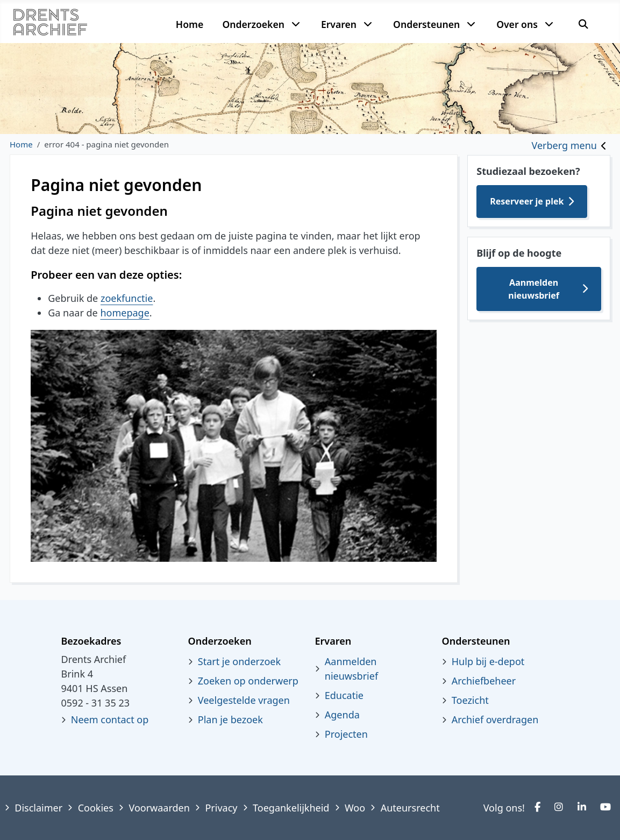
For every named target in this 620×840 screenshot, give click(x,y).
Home (190, 24)
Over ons (517, 24)
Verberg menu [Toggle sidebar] (564, 145)
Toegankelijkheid (291, 808)
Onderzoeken (253, 24)
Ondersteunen (426, 24)
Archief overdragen (495, 719)
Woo (355, 808)
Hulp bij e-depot (488, 661)
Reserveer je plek (527, 201)
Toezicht (470, 700)
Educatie (344, 695)
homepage (124, 313)
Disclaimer (38, 808)
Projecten (346, 734)
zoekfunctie (127, 298)
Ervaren (339, 24)
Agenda (342, 715)
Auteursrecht (410, 808)
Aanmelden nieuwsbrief (534, 289)
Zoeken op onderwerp (248, 681)
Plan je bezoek (230, 719)
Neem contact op (110, 719)
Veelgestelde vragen (244, 700)
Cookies (96, 808)
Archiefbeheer (484, 681)
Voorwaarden (159, 808)
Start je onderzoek (239, 661)
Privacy (221, 808)
